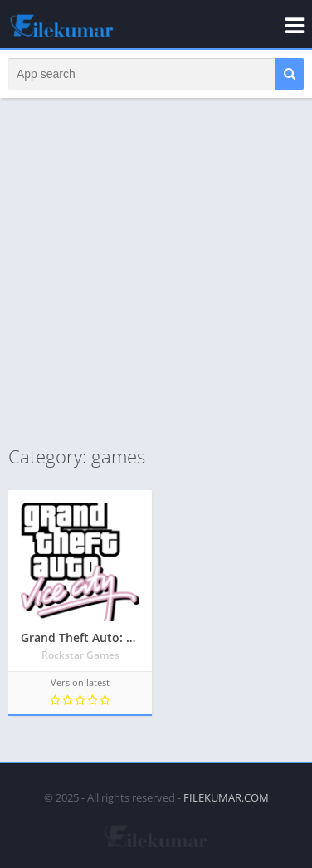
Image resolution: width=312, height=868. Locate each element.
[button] (289, 74)
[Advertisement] (156, 271)
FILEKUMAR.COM (226, 797)
